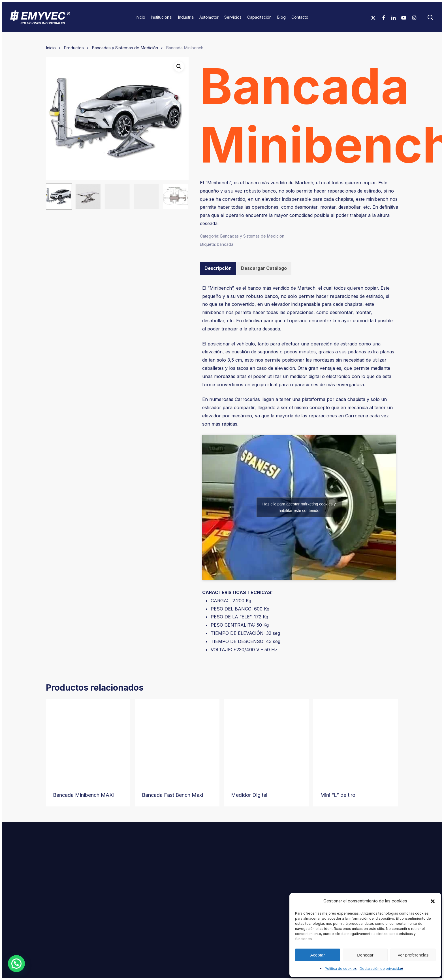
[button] (433, 901)
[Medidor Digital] (266, 741)
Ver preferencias (413, 955)
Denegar (365, 955)
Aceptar (317, 955)
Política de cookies (341, 969)
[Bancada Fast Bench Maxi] (177, 741)
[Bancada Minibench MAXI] (88, 741)
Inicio (51, 48)
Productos (74, 48)
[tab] (218, 268)
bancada (225, 244)
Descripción (218, 268)
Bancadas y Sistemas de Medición (125, 48)
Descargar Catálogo (264, 268)
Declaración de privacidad (381, 969)
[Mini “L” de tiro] (356, 741)
